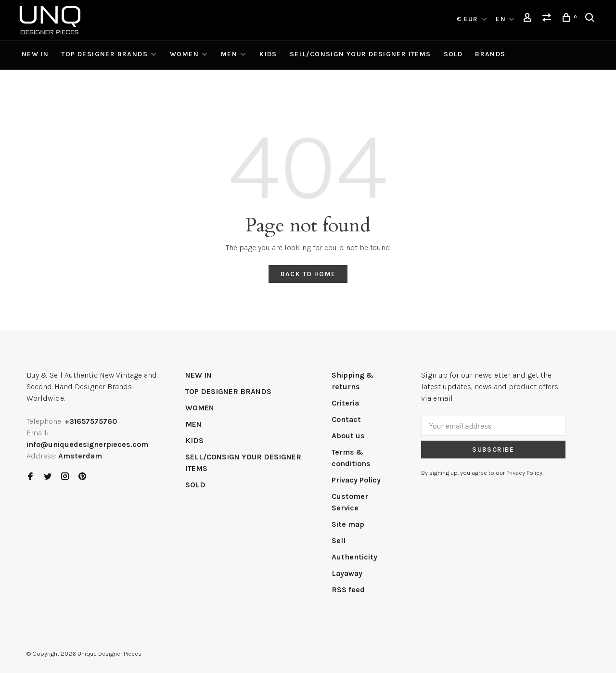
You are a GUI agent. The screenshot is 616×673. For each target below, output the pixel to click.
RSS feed (348, 590)
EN (501, 19)
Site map (348, 524)
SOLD (453, 54)
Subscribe (493, 450)
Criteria (345, 403)
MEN (229, 54)
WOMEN (184, 54)
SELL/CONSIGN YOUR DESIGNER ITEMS (360, 54)
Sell (339, 540)
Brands (490, 54)
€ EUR (468, 19)
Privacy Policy (356, 480)
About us (348, 436)
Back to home (308, 274)
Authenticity (354, 557)
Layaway (347, 573)
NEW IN (35, 54)
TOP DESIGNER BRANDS (104, 54)
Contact (346, 419)
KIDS (268, 54)
